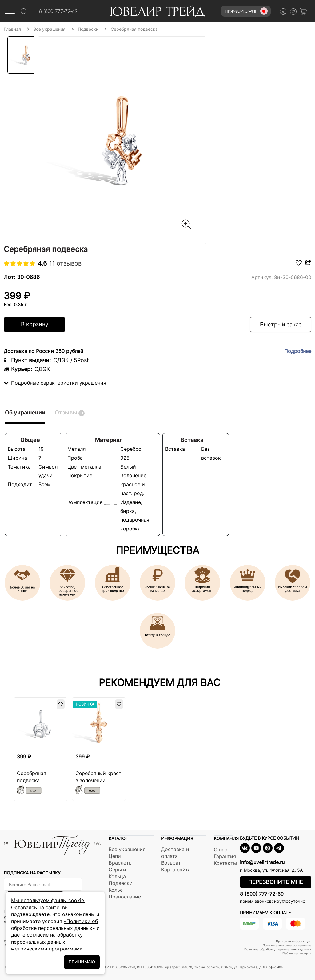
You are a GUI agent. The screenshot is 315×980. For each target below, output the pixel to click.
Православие (125, 897)
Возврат (171, 863)
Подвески (121, 883)
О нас (221, 850)
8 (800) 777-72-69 (262, 894)
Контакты (225, 863)
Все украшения (127, 849)
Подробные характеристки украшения (55, 383)
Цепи (115, 856)
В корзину (35, 324)
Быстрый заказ (281, 324)
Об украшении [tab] (25, 412)
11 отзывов (65, 263)
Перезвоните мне (276, 882)
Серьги (117, 870)
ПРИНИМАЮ (82, 962)
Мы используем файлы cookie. (48, 900)
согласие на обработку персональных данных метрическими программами (47, 942)
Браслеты (121, 863)
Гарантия (225, 856)
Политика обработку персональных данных (278, 949)
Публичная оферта (297, 953)
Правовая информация (294, 941)
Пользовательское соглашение (287, 945)
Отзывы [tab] (70, 413)
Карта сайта (176, 870)
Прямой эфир (246, 11)
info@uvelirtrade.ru (262, 862)
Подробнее (298, 351)
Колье (116, 890)
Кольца (117, 876)
